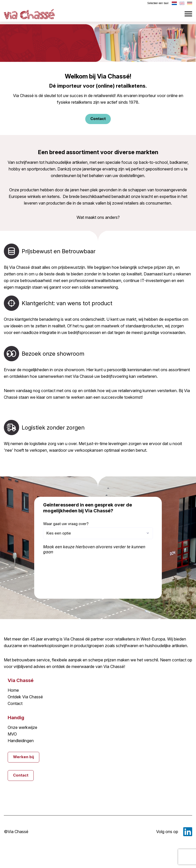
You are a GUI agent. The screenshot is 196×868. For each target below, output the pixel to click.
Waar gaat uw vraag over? (66, 524)
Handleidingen (21, 741)
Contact (15, 704)
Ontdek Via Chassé (25, 697)
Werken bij (23, 757)
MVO (12, 734)
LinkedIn (188, 832)
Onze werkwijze (22, 728)
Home (13, 690)
